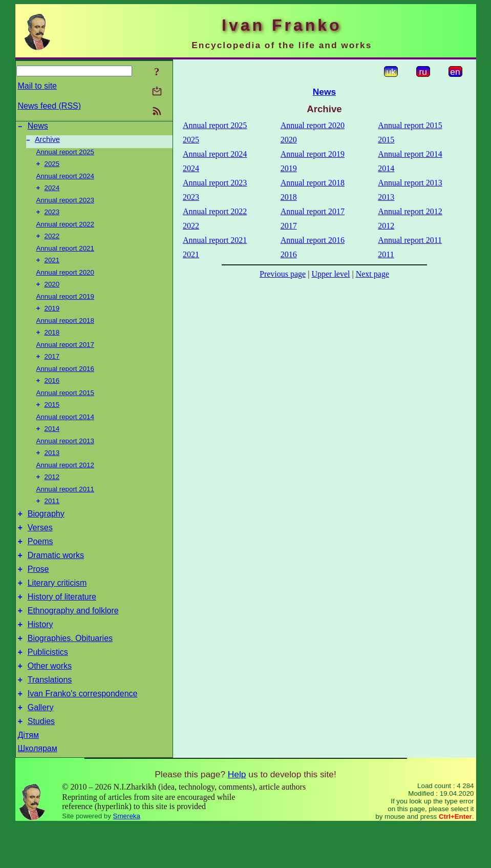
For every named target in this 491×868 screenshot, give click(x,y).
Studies (41, 764)
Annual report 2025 (65, 155)
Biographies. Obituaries (70, 672)
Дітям (28, 778)
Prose (38, 595)
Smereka (127, 859)
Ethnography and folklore (73, 641)
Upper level (330, 274)
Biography (46, 534)
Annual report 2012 (65, 481)
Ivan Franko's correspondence (83, 733)
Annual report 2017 (65, 356)
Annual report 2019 (65, 306)
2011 (52, 519)
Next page (372, 274)
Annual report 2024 (65, 180)
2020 (52, 293)
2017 (52, 369)
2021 (52, 268)
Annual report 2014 (65, 431)
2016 (52, 394)
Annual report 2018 (65, 331)
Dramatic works (56, 580)
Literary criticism (57, 611)
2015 (52, 419)
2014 (52, 444)
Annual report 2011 (65, 507)
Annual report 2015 (65, 406)
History (40, 657)
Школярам (38, 791)
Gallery (41, 749)
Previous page (283, 274)
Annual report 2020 (65, 281)
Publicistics (48, 687)
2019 (52, 318)
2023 (52, 218)
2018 (52, 344)
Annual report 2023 (65, 205)
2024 (52, 193)
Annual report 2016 (65, 381)
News (38, 127)
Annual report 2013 (65, 456)
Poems (40, 564)
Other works (50, 703)
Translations (50, 718)
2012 (52, 494)
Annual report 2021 (65, 255)
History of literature (62, 626)
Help (237, 817)
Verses (40, 549)
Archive (47, 142)
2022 (52, 243)
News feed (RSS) (50, 106)
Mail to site (37, 86)
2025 (52, 168)
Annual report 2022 (65, 230)
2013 (52, 469)
